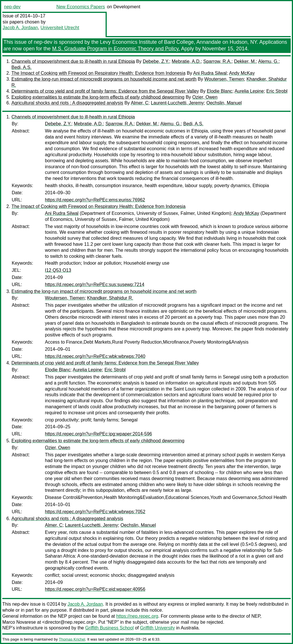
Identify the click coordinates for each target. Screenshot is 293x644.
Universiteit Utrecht (60, 28)
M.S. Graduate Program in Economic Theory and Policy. (116, 49)
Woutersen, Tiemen (224, 79)
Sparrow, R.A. (217, 61)
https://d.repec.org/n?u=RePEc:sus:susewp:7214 (95, 285)
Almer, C (139, 103)
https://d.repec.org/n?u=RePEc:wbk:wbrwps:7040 (95, 356)
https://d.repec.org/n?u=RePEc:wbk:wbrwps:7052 (95, 512)
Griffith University (157, 628)
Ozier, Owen (205, 97)
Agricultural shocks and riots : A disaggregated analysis (67, 103)
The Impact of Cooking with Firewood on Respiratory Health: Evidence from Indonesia (98, 73)
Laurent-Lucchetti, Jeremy (177, 103)
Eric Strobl (277, 91)
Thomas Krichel (72, 639)
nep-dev (12, 7)
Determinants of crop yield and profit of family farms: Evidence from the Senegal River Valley (105, 91)
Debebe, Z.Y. (156, 61)
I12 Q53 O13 (58, 270)
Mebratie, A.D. (186, 61)
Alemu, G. (268, 61)
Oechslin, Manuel (224, 103)
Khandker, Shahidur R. (110, 298)
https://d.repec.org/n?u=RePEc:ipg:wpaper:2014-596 (98, 434)
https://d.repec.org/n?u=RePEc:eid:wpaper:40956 (95, 589)
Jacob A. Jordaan (20, 28)
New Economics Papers (81, 7)
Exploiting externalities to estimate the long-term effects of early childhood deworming (98, 97)
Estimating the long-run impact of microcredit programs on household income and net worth (104, 79)
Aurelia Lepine (249, 91)
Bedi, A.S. (21, 67)
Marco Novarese (19, 622)
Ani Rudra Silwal (210, 73)
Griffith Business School (110, 628)
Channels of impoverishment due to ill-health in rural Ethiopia (73, 61)
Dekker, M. (245, 61)
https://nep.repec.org (137, 616)
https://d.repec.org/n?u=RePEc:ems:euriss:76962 (95, 200)
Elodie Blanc (220, 91)
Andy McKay (242, 73)
